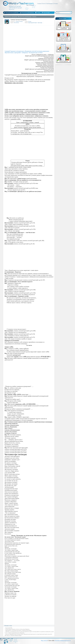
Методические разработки (12, 13)
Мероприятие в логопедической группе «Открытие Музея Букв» (18, 630)
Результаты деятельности (28, 13)
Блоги (44, 4)
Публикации (50, 4)
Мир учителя (44, 641)
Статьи (38, 13)
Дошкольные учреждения (11, 17)
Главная (39, 4)
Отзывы (56, 4)
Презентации (47, 13)
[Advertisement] (29, 38)
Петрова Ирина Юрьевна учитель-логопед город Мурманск (18, 629)
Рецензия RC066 (9, 628)
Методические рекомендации (25, 17)
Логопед (34, 17)
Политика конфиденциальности (63, 641)
